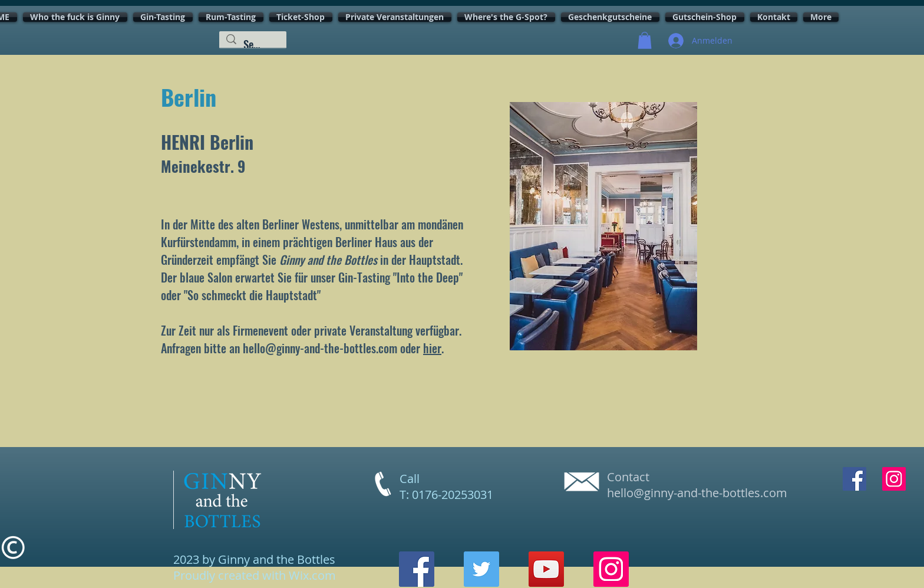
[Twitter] (481, 569)
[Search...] (253, 44)
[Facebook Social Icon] (854, 479)
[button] (645, 40)
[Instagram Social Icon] (894, 479)
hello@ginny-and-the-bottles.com (320, 348)
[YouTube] (546, 569)
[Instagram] (611, 569)
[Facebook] (417, 569)
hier (432, 348)
